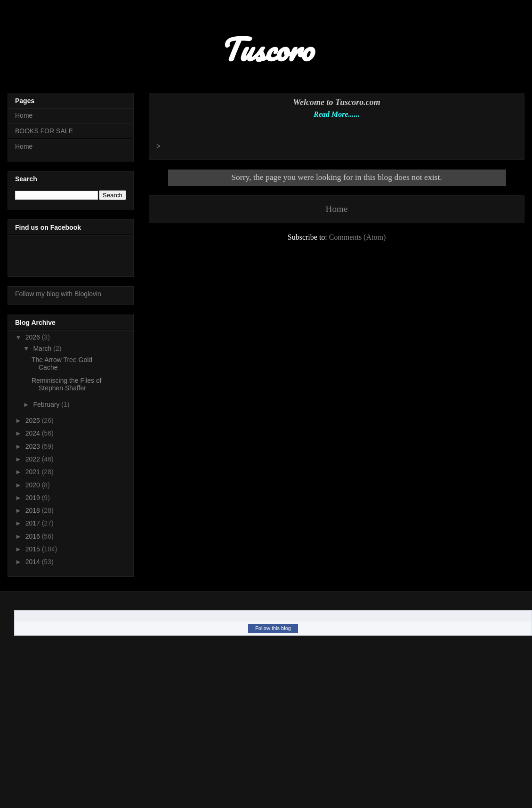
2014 (34, 562)
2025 (34, 420)
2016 (34, 536)
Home (337, 209)
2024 (34, 433)
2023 (34, 446)
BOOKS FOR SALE (44, 131)
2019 (34, 498)
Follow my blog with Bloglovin (58, 294)
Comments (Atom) (357, 237)
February (47, 404)
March (43, 348)
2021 (34, 472)
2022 (34, 459)
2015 (34, 549)
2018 (34, 510)
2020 (34, 485)
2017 (34, 523)
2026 (34, 337)
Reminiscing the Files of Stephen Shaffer (67, 384)
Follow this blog (273, 628)
